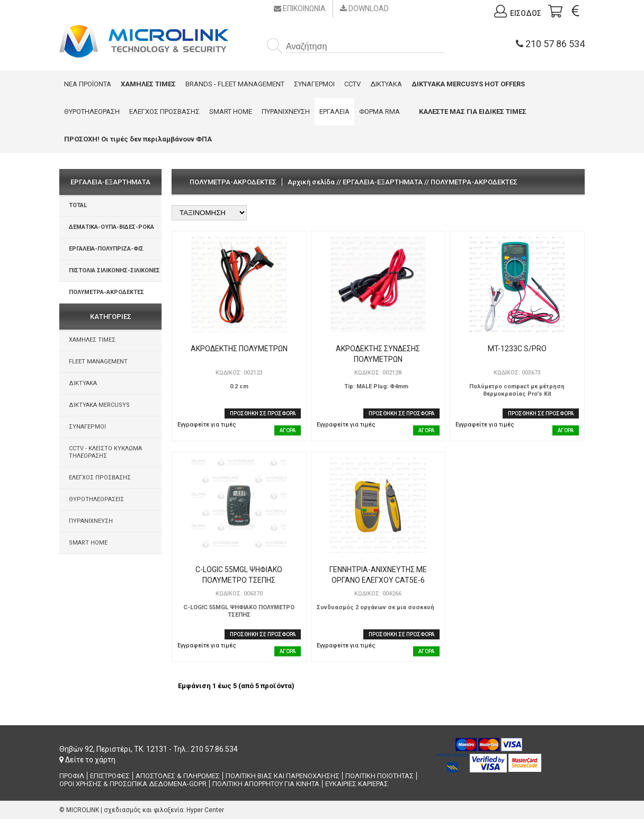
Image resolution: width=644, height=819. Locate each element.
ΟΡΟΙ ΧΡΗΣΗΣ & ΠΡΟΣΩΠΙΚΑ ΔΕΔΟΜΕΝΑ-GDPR (133, 784)
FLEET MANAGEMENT (98, 362)
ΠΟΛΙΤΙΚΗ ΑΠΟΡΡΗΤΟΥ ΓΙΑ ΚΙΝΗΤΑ (266, 784)
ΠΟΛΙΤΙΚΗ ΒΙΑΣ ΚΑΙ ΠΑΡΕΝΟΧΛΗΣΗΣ (283, 776)
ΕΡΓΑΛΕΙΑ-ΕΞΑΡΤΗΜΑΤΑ (383, 182)
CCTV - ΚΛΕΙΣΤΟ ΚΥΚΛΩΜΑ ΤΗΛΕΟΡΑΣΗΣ (105, 452)
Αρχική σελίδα (311, 182)
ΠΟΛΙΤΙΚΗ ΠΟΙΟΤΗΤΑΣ (379, 776)
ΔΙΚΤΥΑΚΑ (386, 84)
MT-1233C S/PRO (517, 349)
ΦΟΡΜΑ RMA (379, 112)
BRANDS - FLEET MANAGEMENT (235, 84)
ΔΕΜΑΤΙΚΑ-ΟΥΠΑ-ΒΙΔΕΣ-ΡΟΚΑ (111, 227)
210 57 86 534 (550, 44)
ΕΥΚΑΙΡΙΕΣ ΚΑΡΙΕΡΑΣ (357, 784)
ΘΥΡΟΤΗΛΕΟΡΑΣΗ (92, 112)
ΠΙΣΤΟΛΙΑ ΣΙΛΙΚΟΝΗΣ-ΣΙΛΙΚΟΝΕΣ (114, 270)
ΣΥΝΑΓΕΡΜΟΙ (314, 84)
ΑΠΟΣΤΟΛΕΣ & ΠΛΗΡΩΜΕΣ (178, 776)
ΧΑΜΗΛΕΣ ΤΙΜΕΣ (92, 340)
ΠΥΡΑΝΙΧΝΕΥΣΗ (286, 112)
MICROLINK (83, 810)
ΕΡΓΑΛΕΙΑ (334, 112)
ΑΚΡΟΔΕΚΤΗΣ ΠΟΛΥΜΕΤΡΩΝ (239, 349)
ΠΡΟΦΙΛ (72, 776)
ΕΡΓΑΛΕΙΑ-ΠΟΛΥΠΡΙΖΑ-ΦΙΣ (106, 249)
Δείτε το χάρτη (87, 760)
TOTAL (78, 205)
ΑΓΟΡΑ (288, 430)
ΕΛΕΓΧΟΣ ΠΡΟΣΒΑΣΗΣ (164, 112)
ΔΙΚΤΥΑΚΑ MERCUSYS (99, 405)
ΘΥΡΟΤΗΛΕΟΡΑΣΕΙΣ (96, 499)
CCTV (352, 84)
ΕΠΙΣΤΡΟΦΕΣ (110, 776)
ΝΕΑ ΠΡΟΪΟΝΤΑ (88, 84)
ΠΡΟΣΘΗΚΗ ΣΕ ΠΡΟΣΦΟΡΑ (263, 413)
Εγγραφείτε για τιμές (207, 425)
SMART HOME (231, 112)
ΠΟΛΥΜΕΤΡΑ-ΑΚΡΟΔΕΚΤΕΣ (106, 292)
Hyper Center (205, 810)
